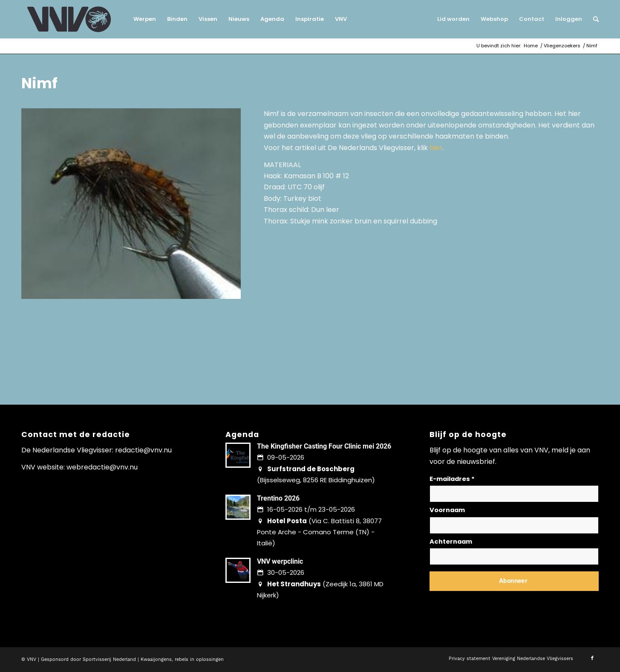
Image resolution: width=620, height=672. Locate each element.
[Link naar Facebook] (592, 658)
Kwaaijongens (156, 659)
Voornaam (447, 510)
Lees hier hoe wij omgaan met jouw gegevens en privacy (493, 601)
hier (436, 148)
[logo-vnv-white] (69, 19)
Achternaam (451, 542)
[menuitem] (145, 19)
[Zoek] (593, 19)
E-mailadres (452, 479)
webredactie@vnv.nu (102, 467)
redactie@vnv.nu (143, 450)
